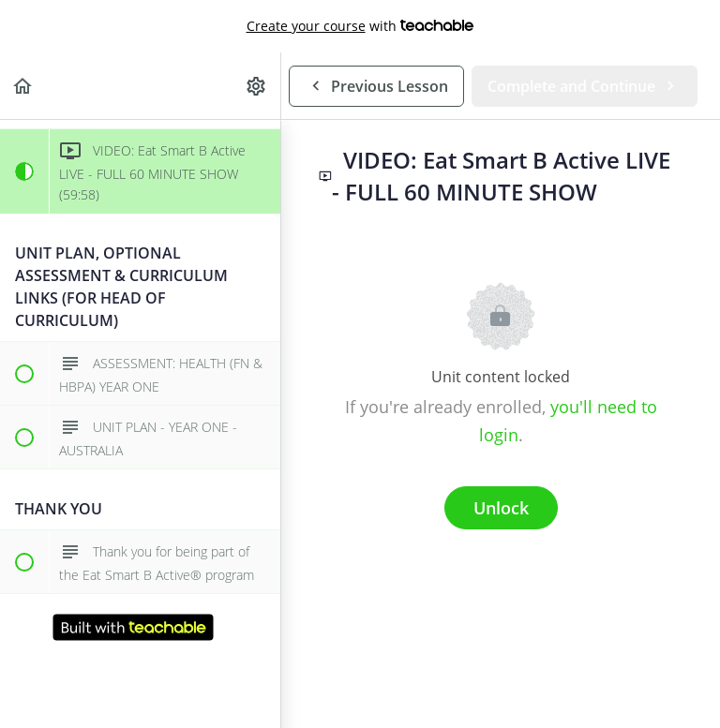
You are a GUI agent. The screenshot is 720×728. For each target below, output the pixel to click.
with (360, 26)
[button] (23, 86)
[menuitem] (257, 86)
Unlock (501, 508)
